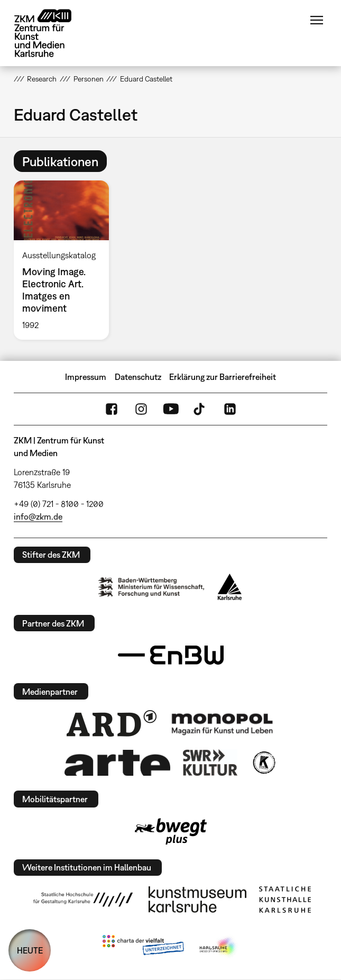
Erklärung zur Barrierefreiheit (223, 377)
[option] (66, 260)
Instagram (141, 409)
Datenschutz (138, 377)
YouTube (171, 409)
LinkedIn (230, 409)
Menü (317, 20)
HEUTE (30, 950)
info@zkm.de (38, 516)
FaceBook (112, 409)
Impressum (86, 377)
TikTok (200, 409)
